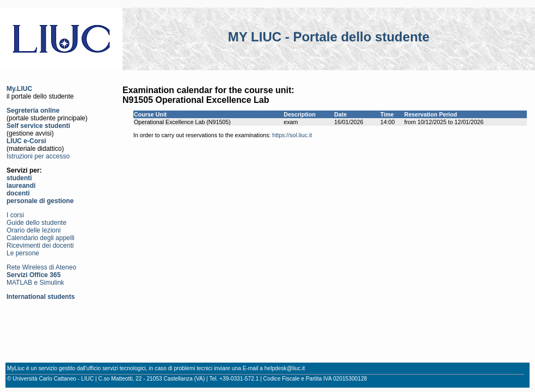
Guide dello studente (36, 223)
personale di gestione (40, 201)
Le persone (23, 253)
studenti (19, 178)
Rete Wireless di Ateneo (41, 267)
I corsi (15, 215)
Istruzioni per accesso (38, 156)
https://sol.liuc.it (292, 135)
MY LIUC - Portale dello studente (329, 37)
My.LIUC (19, 89)
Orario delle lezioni (33, 230)
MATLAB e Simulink (35, 283)
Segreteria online (33, 111)
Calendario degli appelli (41, 238)
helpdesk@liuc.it (285, 368)
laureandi (21, 186)
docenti (18, 193)
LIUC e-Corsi (26, 141)
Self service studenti (38, 126)
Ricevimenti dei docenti (40, 246)
